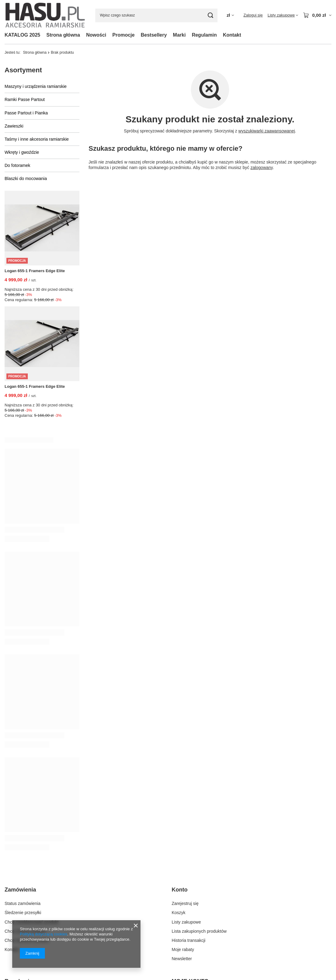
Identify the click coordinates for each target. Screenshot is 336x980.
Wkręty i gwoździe (22, 152)
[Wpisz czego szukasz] (156, 15)
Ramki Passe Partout (25, 99)
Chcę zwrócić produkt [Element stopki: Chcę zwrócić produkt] (25, 816)
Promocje (124, 35)
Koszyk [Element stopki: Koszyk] (179, 797)
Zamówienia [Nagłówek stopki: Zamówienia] (20, 774)
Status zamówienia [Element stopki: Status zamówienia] (23, 788)
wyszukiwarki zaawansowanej (267, 131)
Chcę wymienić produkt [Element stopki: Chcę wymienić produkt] (27, 825)
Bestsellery (154, 35)
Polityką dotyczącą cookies (44, 934)
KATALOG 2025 (22, 35)
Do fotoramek (17, 165)
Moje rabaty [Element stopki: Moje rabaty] (183, 834)
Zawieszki (14, 126)
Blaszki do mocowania (26, 178)
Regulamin (204, 35)
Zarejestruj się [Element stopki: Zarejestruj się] (185, 788)
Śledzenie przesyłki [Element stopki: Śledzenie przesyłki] (23, 797)
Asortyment (23, 70)
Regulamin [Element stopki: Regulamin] (15, 907)
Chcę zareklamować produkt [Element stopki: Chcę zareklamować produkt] (32, 806)
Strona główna (63, 35)
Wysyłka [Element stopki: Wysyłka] (13, 889)
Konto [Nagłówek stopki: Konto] (180, 774)
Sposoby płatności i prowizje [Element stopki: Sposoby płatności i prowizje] (31, 898)
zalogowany (262, 168)
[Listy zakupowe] (283, 15)
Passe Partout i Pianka (26, 113)
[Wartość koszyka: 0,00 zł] (317, 15)
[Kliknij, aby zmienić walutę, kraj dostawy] (230, 15)
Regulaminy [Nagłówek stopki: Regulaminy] (20, 866)
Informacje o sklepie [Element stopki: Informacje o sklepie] (24, 880)
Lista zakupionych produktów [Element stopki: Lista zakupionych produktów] (199, 816)
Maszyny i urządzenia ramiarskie (36, 86)
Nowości (96, 35)
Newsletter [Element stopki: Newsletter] (182, 843)
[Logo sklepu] (45, 15)
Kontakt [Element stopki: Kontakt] (12, 834)
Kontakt (232, 35)
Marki (179, 35)
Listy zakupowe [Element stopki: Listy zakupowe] (186, 806)
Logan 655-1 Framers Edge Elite (35, 271)
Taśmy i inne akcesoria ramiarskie (37, 139)
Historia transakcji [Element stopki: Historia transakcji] (188, 825)
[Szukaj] (211, 15)
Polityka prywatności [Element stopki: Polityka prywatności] (24, 917)
